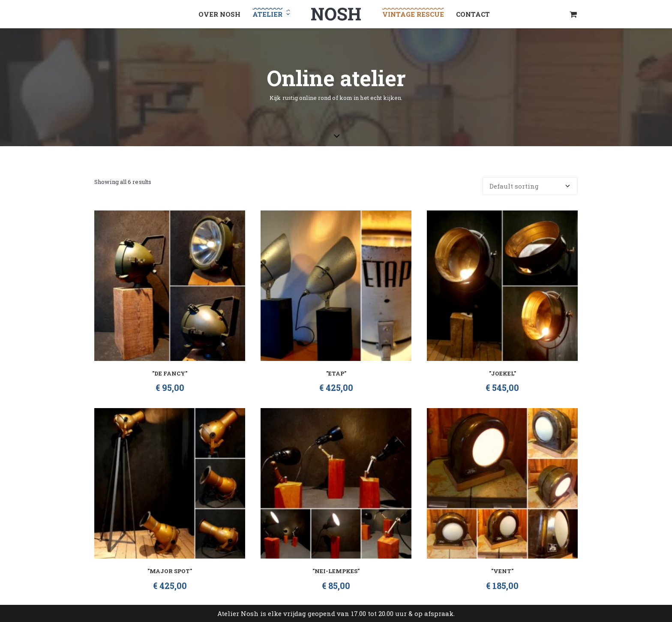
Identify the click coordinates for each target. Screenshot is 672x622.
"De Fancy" (170, 373)
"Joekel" (502, 373)
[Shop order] (530, 186)
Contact (473, 14)
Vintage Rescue (413, 14)
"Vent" (502, 571)
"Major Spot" (170, 571)
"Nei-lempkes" (336, 571)
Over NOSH (219, 14)
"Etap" (336, 373)
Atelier (271, 14)
